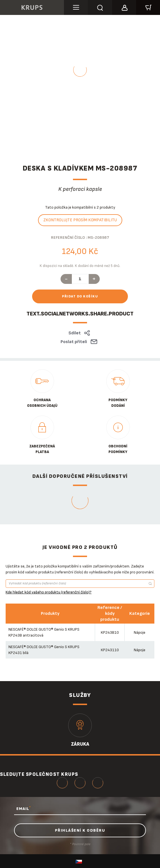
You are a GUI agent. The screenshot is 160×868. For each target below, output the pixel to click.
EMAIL (24, 809)
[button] (124, 7)
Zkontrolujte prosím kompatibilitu (80, 220)
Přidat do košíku (80, 296)
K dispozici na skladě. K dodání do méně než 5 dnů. (80, 266)
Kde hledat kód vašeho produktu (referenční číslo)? (49, 592)
